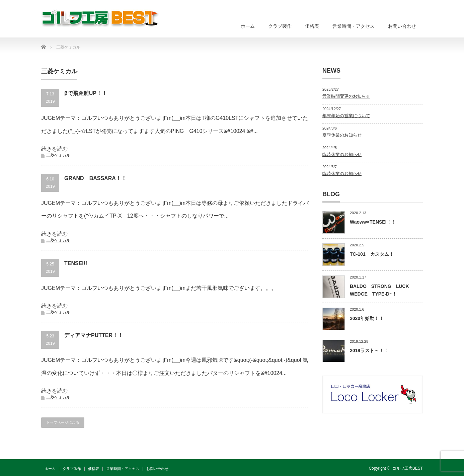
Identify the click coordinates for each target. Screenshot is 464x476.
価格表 (312, 26)
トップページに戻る (63, 422)
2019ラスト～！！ (369, 350)
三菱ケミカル (58, 155)
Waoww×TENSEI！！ (373, 222)
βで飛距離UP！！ (86, 93)
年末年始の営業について (346, 116)
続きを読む (55, 149)
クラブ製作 (280, 26)
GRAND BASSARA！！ (95, 178)
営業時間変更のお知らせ (346, 96)
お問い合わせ (402, 26)
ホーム (248, 26)
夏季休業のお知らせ (342, 135)
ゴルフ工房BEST (408, 468)
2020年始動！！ (367, 318)
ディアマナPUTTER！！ (94, 335)
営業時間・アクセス (354, 26)
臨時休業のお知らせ (342, 154)
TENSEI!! (76, 263)
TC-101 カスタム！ (372, 254)
